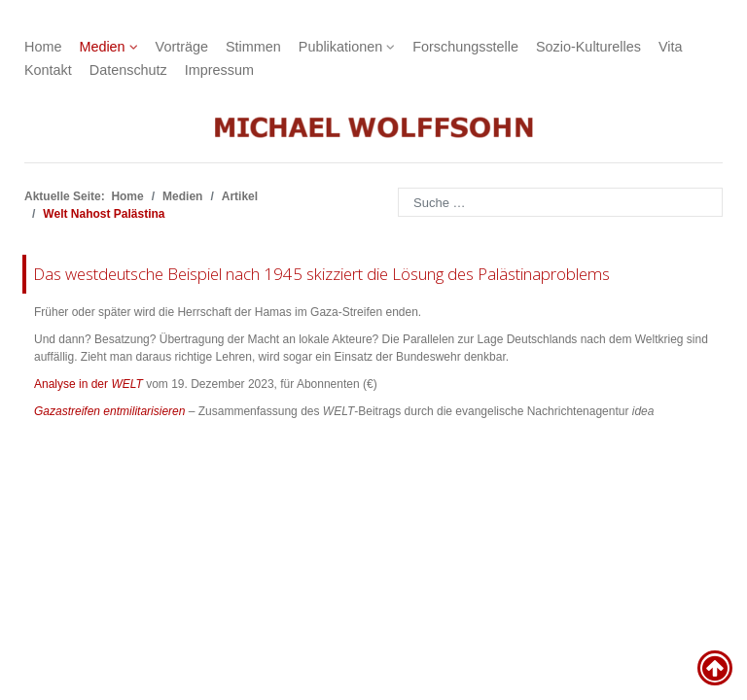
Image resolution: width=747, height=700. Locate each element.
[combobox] (560, 202)
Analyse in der (89, 384)
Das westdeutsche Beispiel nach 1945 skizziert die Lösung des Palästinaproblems (321, 274)
